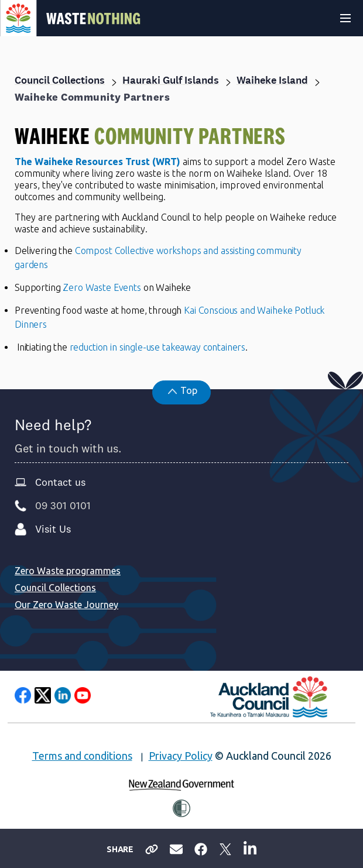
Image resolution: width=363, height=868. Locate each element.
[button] (181, 392)
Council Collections (55, 588)
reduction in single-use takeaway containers (158, 347)
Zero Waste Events (102, 287)
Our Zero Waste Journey (66, 605)
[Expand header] (345, 18)
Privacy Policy (181, 756)
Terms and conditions (82, 756)
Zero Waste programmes (68, 571)
